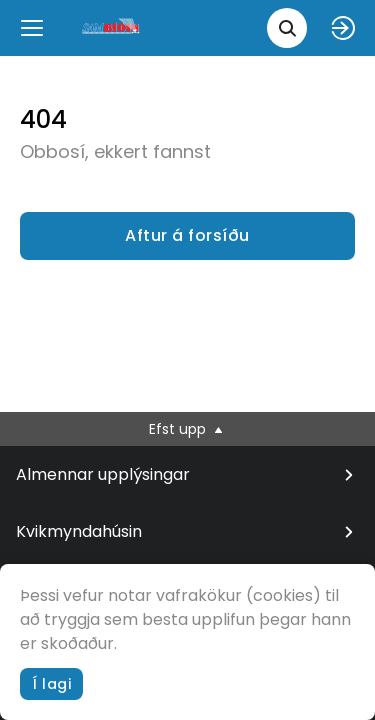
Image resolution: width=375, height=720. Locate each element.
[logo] (112, 27)
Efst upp (187, 429)
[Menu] (32, 28)
